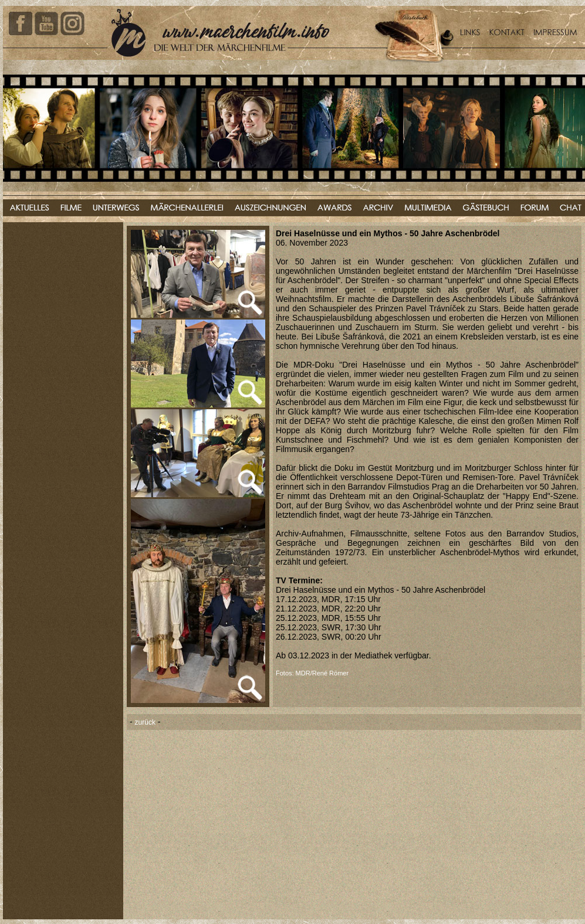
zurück (145, 722)
